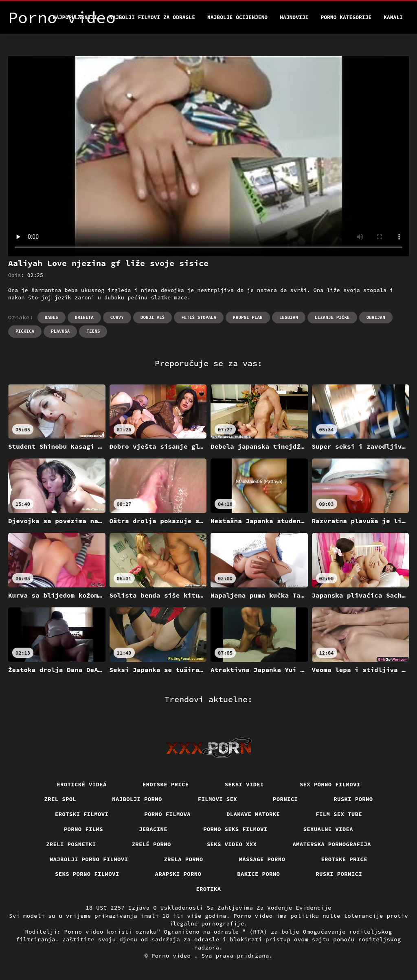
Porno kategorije (346, 17)
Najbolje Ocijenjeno (237, 17)
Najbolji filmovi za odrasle (152, 17)
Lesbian (289, 317)
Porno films (83, 829)
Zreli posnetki (71, 844)
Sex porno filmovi (330, 784)
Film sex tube (339, 814)
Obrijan (376, 317)
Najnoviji (294, 17)
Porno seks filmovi (235, 829)
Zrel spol (60, 799)
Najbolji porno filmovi (89, 859)
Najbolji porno (137, 799)
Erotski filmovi (82, 814)
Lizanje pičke (332, 317)
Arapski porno (178, 874)
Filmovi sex (217, 799)
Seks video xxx (232, 844)
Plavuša (60, 331)
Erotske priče (166, 784)
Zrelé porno (151, 844)
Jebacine (153, 829)
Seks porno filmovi (87, 874)
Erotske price (344, 859)
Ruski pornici (339, 874)
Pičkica (25, 331)
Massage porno (262, 859)
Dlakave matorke (253, 814)
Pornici (285, 799)
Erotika (208, 889)
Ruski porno (353, 799)
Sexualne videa (328, 829)
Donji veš (153, 317)
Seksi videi (244, 784)
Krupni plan (248, 317)
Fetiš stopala (199, 317)
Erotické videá (82, 784)
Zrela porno (183, 859)
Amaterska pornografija (332, 844)
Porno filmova (167, 814)
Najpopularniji (75, 17)
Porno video (173, 956)
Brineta (84, 317)
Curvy (117, 317)
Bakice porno (258, 874)
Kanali (393, 17)
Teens (93, 331)
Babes (52, 317)
